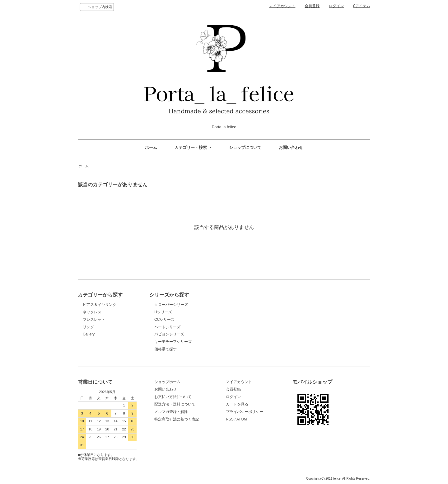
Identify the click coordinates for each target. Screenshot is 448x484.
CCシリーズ (164, 320)
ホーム (151, 147)
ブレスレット (94, 320)
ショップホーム (167, 382)
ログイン (336, 6)
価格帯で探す (167, 349)
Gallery (89, 334)
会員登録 (312, 6)
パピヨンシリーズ (169, 334)
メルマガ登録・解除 (171, 412)
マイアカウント (282, 6)
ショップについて (245, 147)
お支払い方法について (173, 397)
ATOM (242, 419)
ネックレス (92, 312)
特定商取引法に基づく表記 (177, 419)
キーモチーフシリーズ (173, 342)
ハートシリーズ (167, 327)
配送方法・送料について (175, 404)
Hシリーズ (163, 312)
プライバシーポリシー (245, 412)
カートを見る (237, 404)
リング (88, 327)
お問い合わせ (291, 147)
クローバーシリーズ (171, 305)
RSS (230, 419)
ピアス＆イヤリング (100, 305)
